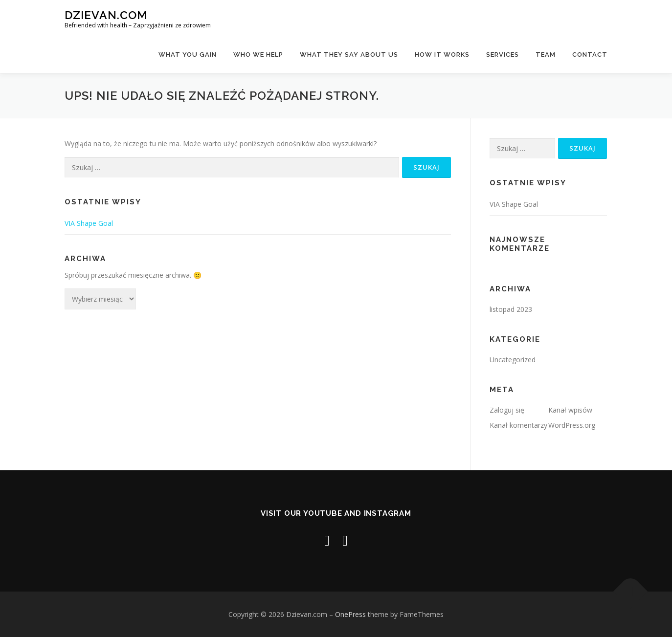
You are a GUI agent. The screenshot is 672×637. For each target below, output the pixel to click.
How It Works (442, 55)
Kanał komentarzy (518, 425)
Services (503, 55)
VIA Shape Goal (89, 223)
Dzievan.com (106, 15)
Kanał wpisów (570, 410)
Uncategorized (513, 360)
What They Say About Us (349, 55)
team (546, 55)
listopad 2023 (511, 309)
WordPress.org (572, 425)
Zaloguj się (507, 410)
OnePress (350, 614)
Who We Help (258, 55)
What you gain (188, 55)
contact (590, 55)
